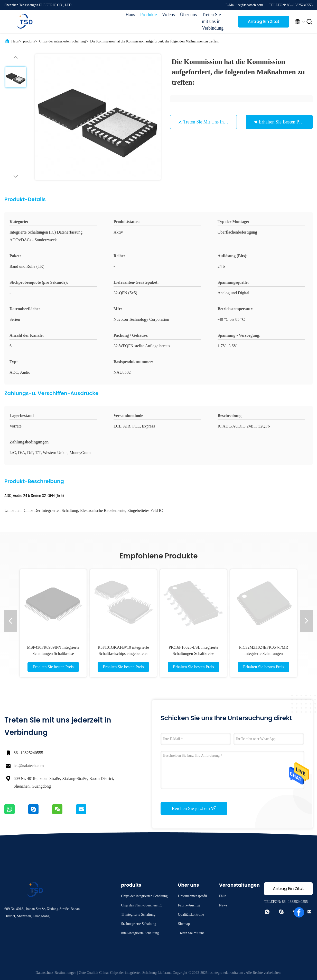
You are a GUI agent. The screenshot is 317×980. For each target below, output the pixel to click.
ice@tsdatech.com (29, 766)
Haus (130, 15)
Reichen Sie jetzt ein (194, 808)
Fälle (223, 896)
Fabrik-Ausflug (189, 905)
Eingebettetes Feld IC (145, 510)
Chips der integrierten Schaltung (62, 41)
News (223, 905)
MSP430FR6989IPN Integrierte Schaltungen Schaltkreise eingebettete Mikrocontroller (53, 653)
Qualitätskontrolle (191, 915)
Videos (169, 15)
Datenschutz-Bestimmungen (56, 973)
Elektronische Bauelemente (103, 510)
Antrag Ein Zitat (264, 21)
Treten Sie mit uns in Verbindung (213, 21)
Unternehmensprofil (193, 896)
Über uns (189, 15)
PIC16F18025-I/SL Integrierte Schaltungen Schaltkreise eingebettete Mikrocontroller (193, 653)
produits (29, 41)
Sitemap (184, 924)
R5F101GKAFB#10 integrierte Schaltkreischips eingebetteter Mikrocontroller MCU (123, 653)
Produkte (149, 15)
